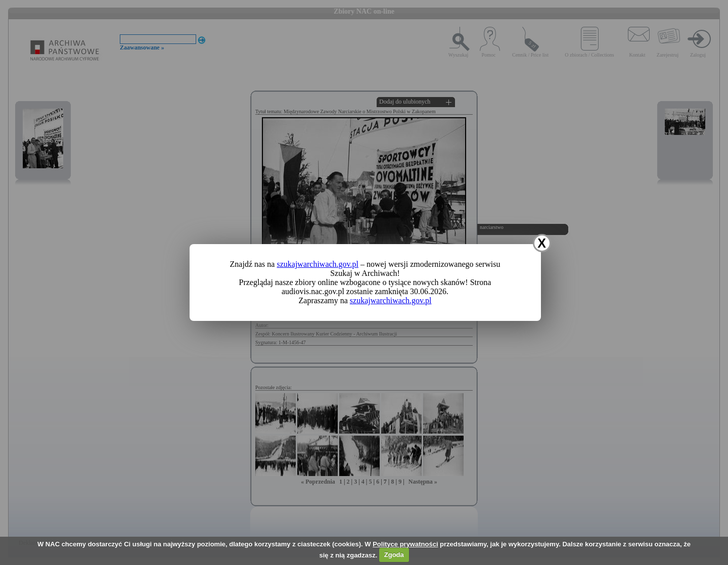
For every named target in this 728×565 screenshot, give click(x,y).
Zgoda (394, 555)
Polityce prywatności (405, 544)
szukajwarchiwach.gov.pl (317, 264)
